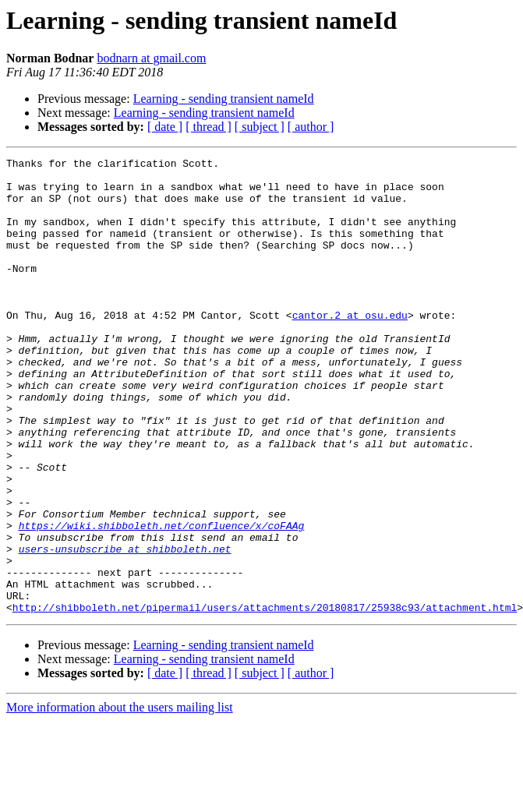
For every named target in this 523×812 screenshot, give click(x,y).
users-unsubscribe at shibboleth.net (125, 628)
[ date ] (165, 127)
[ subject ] (260, 127)
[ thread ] (208, 127)
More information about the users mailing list (120, 798)
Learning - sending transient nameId (224, 99)
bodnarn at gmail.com (151, 58)
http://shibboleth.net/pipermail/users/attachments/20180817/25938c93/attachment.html (265, 698)
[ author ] (311, 127)
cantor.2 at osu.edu (350, 348)
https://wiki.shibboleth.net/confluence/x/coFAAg (162, 600)
